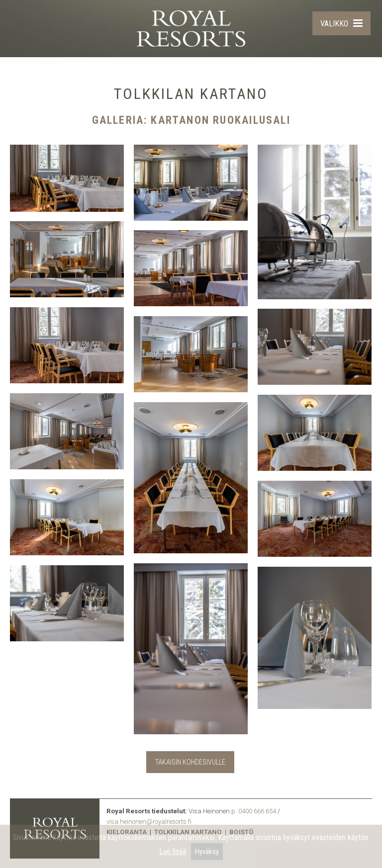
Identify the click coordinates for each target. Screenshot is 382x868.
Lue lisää (173, 851)
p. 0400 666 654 (254, 811)
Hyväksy (207, 852)
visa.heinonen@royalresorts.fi (149, 822)
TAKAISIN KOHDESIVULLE (190, 762)
